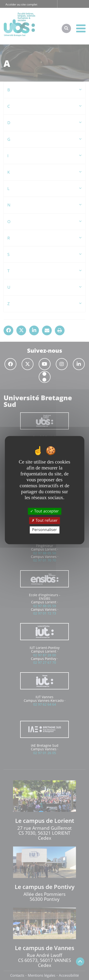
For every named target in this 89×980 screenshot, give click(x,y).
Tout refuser (45, 521)
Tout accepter (44, 511)
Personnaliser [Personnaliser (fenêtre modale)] (44, 530)
